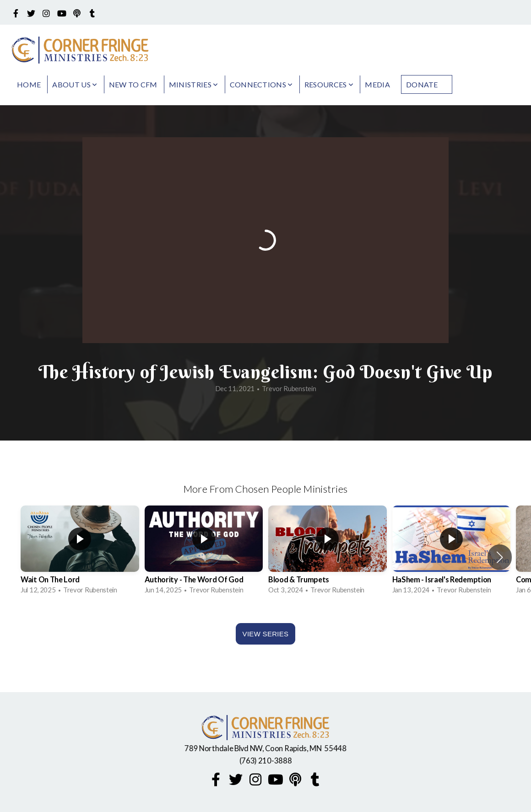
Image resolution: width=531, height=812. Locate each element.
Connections (261, 84)
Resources (329, 84)
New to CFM (133, 84)
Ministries (194, 84)
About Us (75, 84)
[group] (80, 552)
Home (29, 84)
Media (377, 84)
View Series (266, 634)
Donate (422, 84)
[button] (500, 557)
